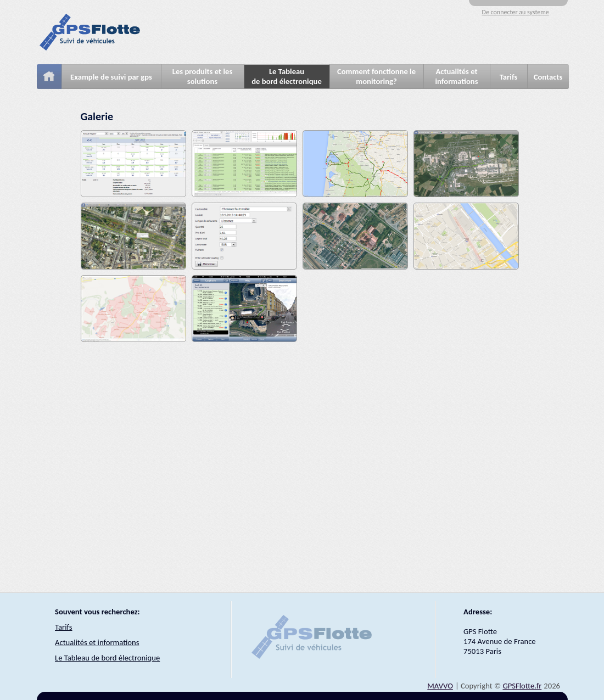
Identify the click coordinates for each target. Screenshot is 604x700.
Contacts (548, 77)
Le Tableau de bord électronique (107, 658)
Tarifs (509, 77)
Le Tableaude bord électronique (287, 76)
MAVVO (440, 686)
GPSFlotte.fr (522, 686)
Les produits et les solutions (203, 76)
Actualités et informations (456, 76)
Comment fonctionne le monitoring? (376, 76)
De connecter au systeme (516, 12)
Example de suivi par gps (111, 77)
